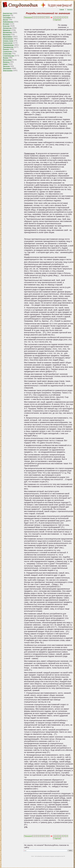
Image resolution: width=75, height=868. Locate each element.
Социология (7, 51)
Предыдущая (28, 17)
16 (67, 17)
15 (64, 17)
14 (62, 17)
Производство (8, 47)
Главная (62, 9)
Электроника (8, 70)
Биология (6, 15)
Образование (8, 39)
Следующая (57, 20)
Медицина (7, 34)
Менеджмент (8, 37)
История (6, 24)
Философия (7, 60)
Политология (8, 43)
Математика (7, 32)
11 (54, 17)
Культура (6, 26)
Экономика (7, 68)
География (7, 18)
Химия (5, 64)
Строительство (8, 56)
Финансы (6, 62)
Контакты (70, 9)
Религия (6, 49)
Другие (5, 20)
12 (57, 17)
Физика (6, 58)
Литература (7, 28)
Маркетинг (7, 30)
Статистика (7, 54)
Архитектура (7, 13)
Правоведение (8, 45)
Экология (6, 66)
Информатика (8, 22)
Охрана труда (8, 41)
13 (59, 17)
